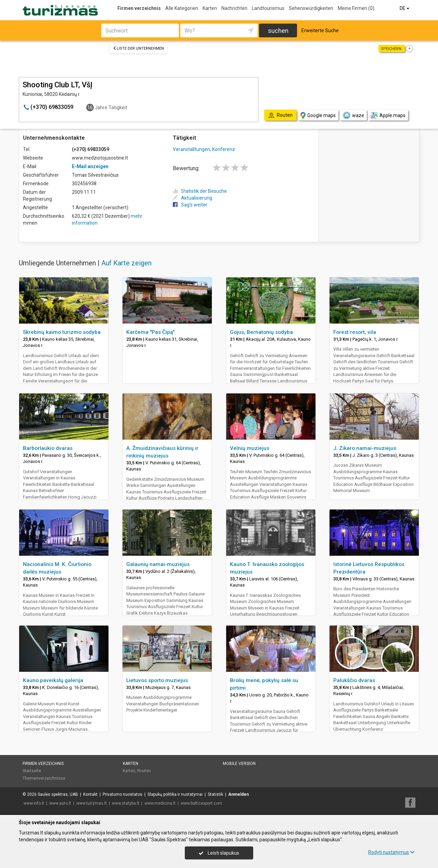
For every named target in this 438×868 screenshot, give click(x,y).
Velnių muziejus (250, 448)
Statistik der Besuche (200, 191)
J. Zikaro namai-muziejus (365, 448)
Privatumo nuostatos (123, 794)
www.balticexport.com (201, 803)
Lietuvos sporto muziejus (157, 680)
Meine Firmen (356, 8)
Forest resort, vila (355, 332)
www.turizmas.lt (92, 803)
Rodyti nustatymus (391, 852)
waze (353, 115)
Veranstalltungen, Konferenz (204, 149)
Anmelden (239, 794)
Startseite (32, 771)
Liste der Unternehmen (138, 48)
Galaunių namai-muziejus (158, 564)
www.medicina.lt (160, 803)
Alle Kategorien (182, 8)
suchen (278, 31)
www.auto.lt (60, 803)
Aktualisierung (192, 198)
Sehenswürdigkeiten (311, 8)
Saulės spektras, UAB (58, 794)
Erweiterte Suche (320, 30)
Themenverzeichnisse (44, 778)
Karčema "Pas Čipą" (150, 332)
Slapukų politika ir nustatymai (175, 794)
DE (405, 8)
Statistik (215, 794)
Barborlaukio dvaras (48, 448)
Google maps (318, 116)
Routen (144, 771)
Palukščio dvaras (354, 680)
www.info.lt (34, 803)
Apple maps (388, 116)
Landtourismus (268, 8)
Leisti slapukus (219, 853)
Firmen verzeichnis (139, 8)
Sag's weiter (190, 205)
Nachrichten (234, 8)
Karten (210, 8)
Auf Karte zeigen (126, 263)
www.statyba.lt (126, 803)
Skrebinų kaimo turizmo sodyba (62, 332)
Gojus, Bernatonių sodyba (261, 332)
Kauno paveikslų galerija (53, 680)
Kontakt (90, 794)
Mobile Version (239, 764)
